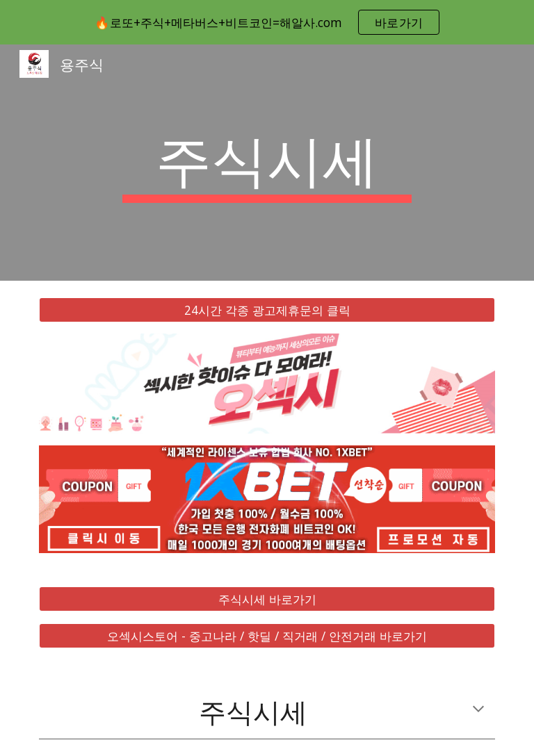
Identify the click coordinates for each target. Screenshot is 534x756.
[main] (267, 163)
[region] (267, 22)
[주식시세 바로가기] (267, 599)
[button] (478, 710)
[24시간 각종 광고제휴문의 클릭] (267, 310)
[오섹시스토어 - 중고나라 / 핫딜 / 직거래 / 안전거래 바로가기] (267, 635)
